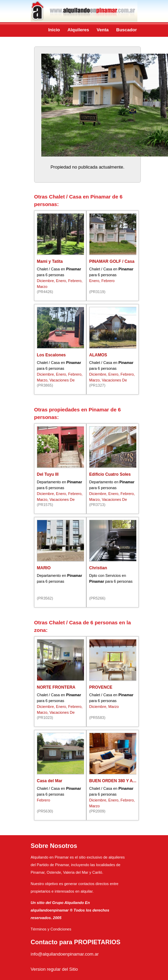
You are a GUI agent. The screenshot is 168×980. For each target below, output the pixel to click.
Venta (103, 30)
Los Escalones (51, 355)
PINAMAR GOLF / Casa (112, 261)
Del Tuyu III (48, 474)
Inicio (54, 30)
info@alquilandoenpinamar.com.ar (65, 954)
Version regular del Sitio (54, 969)
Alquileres (78, 30)
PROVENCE (101, 687)
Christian (98, 568)
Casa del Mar (50, 781)
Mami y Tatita (50, 261)
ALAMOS (98, 355)
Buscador (127, 30)
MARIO (44, 568)
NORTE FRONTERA (56, 687)
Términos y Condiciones (51, 929)
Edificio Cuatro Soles (110, 474)
